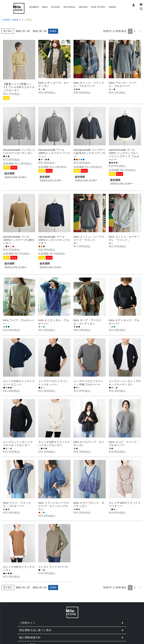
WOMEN (34, 7)
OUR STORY (98, 7)
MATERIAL (70, 7)
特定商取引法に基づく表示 (35, 630)
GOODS (55, 7)
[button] (140, 31)
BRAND (83, 7)
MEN (45, 7)
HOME (6, 20)
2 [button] (135, 31)
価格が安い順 (23, 31)
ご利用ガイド (27, 623)
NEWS (113, 7)
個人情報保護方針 (30, 637)
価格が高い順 (40, 31)
